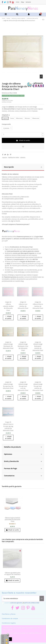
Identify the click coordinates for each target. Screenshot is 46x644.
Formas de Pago (23, 469)
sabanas (11, 107)
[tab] (23, 167)
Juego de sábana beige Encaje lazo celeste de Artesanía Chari (38, 386)
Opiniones (23, 454)
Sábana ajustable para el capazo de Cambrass (13, 574)
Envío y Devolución (23, 461)
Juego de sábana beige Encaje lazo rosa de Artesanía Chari (23, 386)
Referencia (6, 93)
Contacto (28, 2)
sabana (23, 158)
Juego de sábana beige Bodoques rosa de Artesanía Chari (23, 346)
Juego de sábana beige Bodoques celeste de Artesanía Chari (38, 346)
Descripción (23, 167)
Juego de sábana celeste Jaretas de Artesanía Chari (8, 306)
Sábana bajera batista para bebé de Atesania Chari (12, 520)
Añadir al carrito (23, 140)
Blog (23, 2)
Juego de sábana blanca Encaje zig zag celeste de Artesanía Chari (8, 426)
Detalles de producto (23, 447)
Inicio (18, 2)
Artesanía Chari (9, 109)
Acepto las (22, 603)
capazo (5, 158)
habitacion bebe (14, 158)
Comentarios (23, 476)
